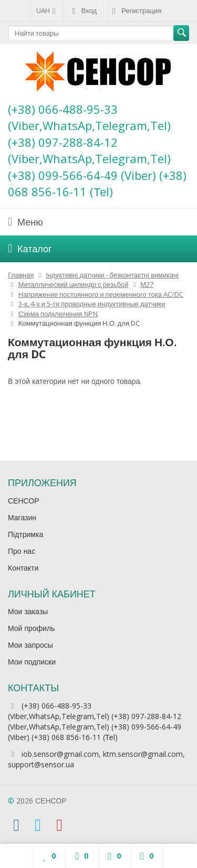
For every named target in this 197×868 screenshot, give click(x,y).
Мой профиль (31, 628)
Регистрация (136, 10)
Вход (83, 10)
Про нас (22, 551)
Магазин (22, 517)
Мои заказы (28, 611)
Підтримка (25, 534)
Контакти (23, 568)
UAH (46, 10)
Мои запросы (30, 645)
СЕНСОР (24, 501)
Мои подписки (32, 662)
